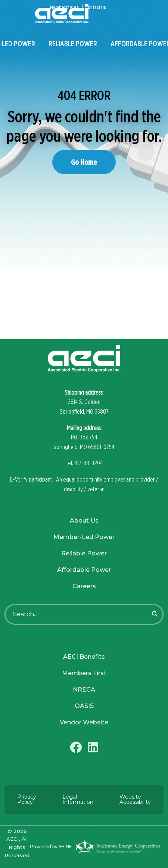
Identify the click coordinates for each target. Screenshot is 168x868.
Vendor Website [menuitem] (84, 722)
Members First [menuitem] (84, 673)
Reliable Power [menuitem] (73, 44)
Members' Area (64, 7)
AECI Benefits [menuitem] (84, 657)
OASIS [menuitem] (84, 706)
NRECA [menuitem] (84, 690)
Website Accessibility (135, 799)
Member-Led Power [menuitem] (84, 537)
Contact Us (96, 7)
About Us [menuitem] (84, 521)
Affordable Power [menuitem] (84, 570)
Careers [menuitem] (84, 586)
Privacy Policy (27, 799)
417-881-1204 (89, 463)
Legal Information (78, 799)
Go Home (84, 162)
